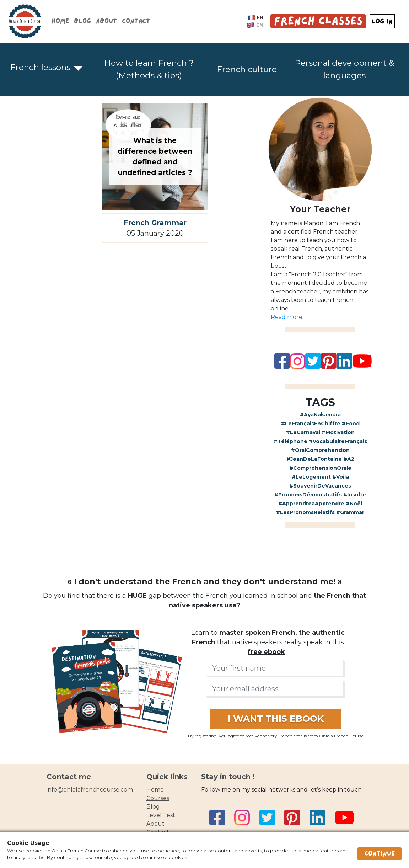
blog (153, 807)
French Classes (318, 21)
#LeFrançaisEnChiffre (311, 424)
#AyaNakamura (320, 415)
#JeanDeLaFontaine (314, 459)
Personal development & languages (344, 69)
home (155, 790)
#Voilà (341, 477)
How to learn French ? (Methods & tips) (149, 69)
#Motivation (338, 432)
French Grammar (155, 223)
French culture (247, 69)
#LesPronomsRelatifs (305, 512)
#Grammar (350, 512)
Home (60, 21)
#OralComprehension (320, 450)
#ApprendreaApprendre (311, 504)
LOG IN (382, 22)
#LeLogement (311, 477)
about (155, 824)
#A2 (349, 459)
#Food (351, 424)
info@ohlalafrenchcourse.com (90, 790)
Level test (161, 815)
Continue (380, 854)
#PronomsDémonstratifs (308, 495)
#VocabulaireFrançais (338, 441)
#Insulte (355, 495)
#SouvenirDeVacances (320, 486)
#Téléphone (290, 441)
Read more (287, 317)
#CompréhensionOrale (320, 468)
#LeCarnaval (303, 432)
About (106, 21)
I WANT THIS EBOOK (276, 719)
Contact (136, 21)
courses (158, 798)
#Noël (354, 504)
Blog (82, 21)
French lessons (40, 67)
